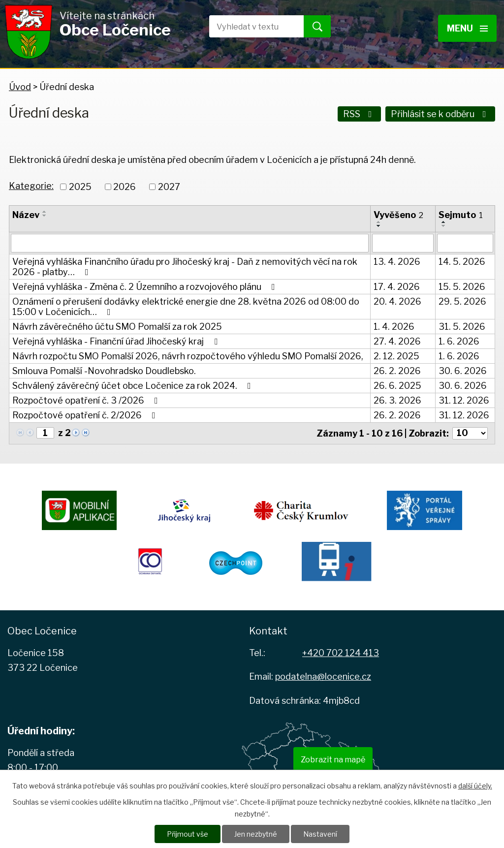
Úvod (20, 87)
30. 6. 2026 (463, 371)
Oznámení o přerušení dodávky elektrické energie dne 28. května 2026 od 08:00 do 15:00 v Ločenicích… (186, 307)
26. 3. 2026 (397, 400)
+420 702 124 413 (341, 653)
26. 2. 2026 (397, 371)
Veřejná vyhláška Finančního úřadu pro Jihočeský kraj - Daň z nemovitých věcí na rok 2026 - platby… (185, 267)
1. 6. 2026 (459, 341)
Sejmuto (461, 215)
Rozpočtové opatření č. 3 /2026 (87, 400)
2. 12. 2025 (396, 356)
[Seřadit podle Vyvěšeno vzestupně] (379, 222)
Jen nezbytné (256, 834)
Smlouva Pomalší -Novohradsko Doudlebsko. (104, 371)
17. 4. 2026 (397, 287)
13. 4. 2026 (397, 262)
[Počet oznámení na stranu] (470, 433)
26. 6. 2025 (397, 386)
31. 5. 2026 (462, 327)
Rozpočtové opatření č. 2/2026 (86, 415)
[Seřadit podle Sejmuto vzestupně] (444, 222)
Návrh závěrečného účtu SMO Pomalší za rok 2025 (117, 327)
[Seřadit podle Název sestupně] (45, 216)
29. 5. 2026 (462, 301)
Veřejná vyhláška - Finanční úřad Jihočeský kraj (117, 341)
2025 (80, 187)
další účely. (475, 786)
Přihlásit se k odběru (441, 114)
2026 (125, 187)
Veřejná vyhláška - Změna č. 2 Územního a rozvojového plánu (146, 287)
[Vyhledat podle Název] (190, 243)
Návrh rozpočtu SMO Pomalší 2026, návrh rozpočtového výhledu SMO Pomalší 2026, (188, 356)
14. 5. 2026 (462, 262)
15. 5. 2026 (462, 287)
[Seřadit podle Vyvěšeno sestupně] (379, 226)
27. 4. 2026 (397, 341)
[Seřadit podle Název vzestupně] (45, 212)
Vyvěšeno (398, 215)
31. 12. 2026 (464, 400)
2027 (169, 187)
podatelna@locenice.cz (323, 676)
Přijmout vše (188, 834)
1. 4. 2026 (394, 327)
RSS (360, 114)
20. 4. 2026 (397, 301)
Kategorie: (31, 186)
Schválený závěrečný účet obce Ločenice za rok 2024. (134, 386)
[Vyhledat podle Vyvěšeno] (403, 243)
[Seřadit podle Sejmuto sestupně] (444, 226)
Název (26, 215)
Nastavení (320, 834)
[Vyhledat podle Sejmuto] (465, 243)
